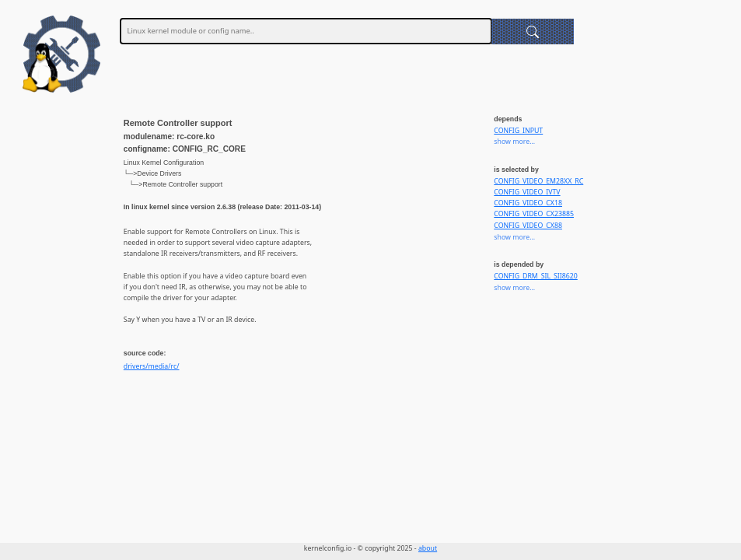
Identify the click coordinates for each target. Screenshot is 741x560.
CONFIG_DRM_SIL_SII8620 (535, 276)
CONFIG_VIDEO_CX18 (528, 203)
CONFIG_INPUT (518, 131)
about (428, 548)
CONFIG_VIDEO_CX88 (528, 226)
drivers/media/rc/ (152, 366)
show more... (514, 142)
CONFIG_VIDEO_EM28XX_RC (538, 181)
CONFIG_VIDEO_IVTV (527, 192)
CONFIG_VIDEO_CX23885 (534, 214)
